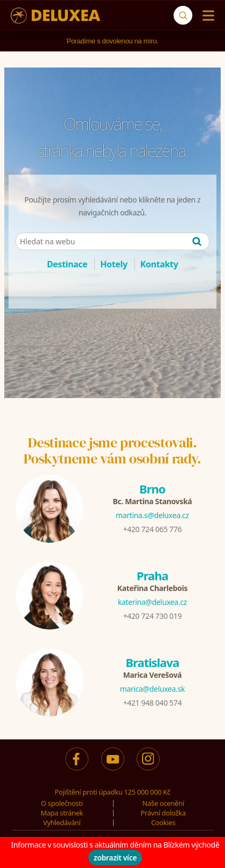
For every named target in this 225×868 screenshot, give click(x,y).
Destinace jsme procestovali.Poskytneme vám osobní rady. (112, 451)
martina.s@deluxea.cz (152, 515)
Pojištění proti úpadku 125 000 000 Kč (112, 792)
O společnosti (62, 803)
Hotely (114, 264)
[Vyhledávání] (183, 15)
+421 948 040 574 (152, 703)
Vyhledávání (62, 822)
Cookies (163, 822)
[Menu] (206, 16)
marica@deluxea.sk (152, 689)
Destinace (67, 264)
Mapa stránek (62, 813)
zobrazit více (115, 858)
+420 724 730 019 (152, 616)
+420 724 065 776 (152, 529)
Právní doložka (163, 813)
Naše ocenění (163, 803)
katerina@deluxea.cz (152, 602)
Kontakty (159, 264)
